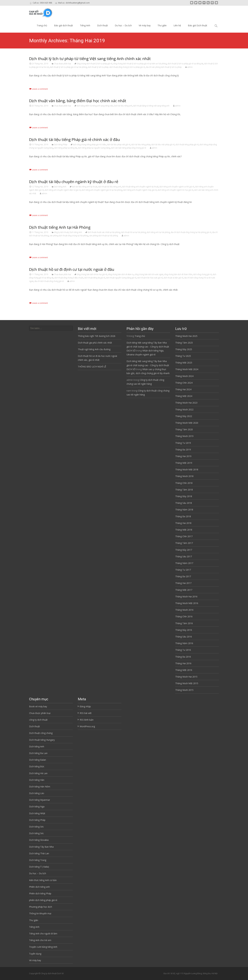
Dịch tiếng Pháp (61, 145)
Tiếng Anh (85, 25)
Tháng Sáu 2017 (184, 556)
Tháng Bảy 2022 (184, 416)
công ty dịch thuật (61, 232)
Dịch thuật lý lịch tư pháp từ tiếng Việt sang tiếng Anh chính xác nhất (90, 59)
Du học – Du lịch (123, 25)
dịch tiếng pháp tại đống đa (66, 148)
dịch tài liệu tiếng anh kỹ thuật (85, 187)
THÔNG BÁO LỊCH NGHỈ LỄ (92, 367)
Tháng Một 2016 (184, 670)
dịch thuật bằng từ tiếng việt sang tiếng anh (151, 106)
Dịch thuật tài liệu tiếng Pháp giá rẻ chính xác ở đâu (74, 139)
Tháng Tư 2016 (183, 650)
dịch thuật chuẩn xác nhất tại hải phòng (104, 232)
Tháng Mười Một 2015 (187, 683)
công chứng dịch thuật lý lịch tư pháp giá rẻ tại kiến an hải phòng (140, 64)
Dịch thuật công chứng (41, 733)
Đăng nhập (85, 706)
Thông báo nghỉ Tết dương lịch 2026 (97, 336)
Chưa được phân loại (62, 64)
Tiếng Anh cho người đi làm (43, 934)
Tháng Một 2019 (184, 463)
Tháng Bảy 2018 (184, 496)
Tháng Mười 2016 (184, 610)
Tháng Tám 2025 (184, 343)
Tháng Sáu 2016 (184, 637)
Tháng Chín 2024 (184, 383)
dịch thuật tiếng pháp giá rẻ (187, 145)
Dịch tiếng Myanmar (40, 800)
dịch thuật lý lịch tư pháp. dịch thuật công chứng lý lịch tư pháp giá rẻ (116, 67)
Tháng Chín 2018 (184, 483)
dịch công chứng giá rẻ (203, 274)
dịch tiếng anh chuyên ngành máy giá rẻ (140, 190)
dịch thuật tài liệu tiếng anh (110, 187)
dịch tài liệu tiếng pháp (141, 145)
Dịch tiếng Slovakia (39, 840)
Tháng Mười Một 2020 (187, 423)
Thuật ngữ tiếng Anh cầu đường (94, 349)
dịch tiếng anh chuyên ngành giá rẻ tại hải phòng (102, 190)
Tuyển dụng (35, 954)
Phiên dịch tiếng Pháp (40, 893)
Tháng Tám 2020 (184, 429)
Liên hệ (177, 25)
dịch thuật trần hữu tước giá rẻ (150, 278)
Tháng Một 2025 (184, 363)
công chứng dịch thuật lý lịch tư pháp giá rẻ (95, 64)
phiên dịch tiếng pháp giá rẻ (43, 900)
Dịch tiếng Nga (37, 807)
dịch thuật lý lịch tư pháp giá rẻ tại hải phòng (68, 67)
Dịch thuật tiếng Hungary (42, 740)
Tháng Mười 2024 (184, 376)
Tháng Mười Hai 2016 (186, 597)
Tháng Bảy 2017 (184, 550)
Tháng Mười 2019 (184, 436)
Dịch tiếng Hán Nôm (40, 787)
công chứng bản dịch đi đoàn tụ (121, 274)
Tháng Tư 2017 (183, 570)
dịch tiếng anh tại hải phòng (158, 232)
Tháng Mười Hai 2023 (186, 403)
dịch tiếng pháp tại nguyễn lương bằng (94, 148)
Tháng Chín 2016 (184, 616)
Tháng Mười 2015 (184, 690)
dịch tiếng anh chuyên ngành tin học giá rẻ (175, 190)
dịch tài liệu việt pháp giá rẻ (163, 145)
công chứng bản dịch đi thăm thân (178, 274)
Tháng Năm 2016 (184, 643)
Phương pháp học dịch (41, 907)
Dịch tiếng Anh (60, 187)
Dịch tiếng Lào (37, 793)
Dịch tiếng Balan (38, 760)
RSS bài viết (86, 713)
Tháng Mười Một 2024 (187, 369)
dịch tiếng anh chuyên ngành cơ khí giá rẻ (177, 187)
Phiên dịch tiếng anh (39, 887)
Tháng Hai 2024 (183, 389)
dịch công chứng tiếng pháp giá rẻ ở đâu (90, 145)
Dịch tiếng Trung (38, 860)
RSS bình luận (87, 720)
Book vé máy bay (38, 706)
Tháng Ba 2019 (183, 450)
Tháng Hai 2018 (183, 523)
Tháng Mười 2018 (184, 476)
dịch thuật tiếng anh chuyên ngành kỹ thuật (140, 187)
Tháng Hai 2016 (183, 663)
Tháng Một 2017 (184, 590)
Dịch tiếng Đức (37, 766)
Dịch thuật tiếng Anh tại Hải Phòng (60, 227)
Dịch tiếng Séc (36, 827)
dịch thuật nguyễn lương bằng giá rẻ (121, 278)
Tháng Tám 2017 (184, 543)
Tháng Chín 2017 (184, 536)
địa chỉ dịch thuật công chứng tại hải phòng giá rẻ (191, 232)
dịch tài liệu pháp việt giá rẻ (119, 145)
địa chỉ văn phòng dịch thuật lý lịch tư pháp (164, 67)
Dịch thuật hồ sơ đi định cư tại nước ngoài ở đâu (72, 269)
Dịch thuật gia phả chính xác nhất (95, 343)
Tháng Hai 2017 (183, 583)
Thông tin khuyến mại (40, 913)
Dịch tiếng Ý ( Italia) (39, 867)
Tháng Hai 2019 (183, 456)
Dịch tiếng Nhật (37, 813)
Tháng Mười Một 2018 (187, 469)
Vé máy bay (145, 25)
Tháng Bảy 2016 (184, 630)
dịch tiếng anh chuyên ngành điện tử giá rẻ (63, 190)
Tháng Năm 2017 (184, 563)
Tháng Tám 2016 (184, 623)
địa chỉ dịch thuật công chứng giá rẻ (49, 281)
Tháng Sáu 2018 (184, 503)
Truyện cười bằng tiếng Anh (43, 947)
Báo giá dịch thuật (64, 25)
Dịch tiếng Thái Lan (39, 853)
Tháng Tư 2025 (183, 356)
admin (190, 67)
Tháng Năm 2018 (184, 510)
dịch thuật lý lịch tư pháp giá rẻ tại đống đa (185, 64)
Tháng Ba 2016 (183, 657)
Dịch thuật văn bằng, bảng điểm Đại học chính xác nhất (78, 101)
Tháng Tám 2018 (184, 490)
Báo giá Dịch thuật (198, 25)
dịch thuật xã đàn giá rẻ (174, 278)
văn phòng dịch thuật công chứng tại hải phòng (69, 236)
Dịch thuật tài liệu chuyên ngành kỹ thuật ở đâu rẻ (74, 182)
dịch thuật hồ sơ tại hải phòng (133, 232)
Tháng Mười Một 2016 (187, 603)
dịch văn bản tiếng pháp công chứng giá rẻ (129, 148)
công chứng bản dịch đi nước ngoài (149, 274)
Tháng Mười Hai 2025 (186, 336)
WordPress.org (87, 726)
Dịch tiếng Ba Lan (38, 753)
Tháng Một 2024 (184, 396)
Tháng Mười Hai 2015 (186, 677)
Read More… (36, 81)
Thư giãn (162, 25)
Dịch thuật (102, 25)
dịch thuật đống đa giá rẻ (95, 278)
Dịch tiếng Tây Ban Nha (41, 847)
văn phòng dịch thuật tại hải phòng (104, 236)
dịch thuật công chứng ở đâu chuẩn (69, 278)
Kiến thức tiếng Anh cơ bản (43, 880)
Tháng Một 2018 (184, 530)
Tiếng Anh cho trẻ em (40, 940)
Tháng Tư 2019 (183, 443)
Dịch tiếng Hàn (37, 780)
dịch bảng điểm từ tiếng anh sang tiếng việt (95, 106)
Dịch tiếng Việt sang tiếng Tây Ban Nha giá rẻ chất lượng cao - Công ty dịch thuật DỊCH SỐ (148, 347)
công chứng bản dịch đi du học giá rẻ (92, 274)
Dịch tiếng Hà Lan (38, 773)
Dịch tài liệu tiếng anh (123, 106)
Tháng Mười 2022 (184, 409)
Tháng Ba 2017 (183, 576)
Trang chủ (42, 25)
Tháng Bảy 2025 (184, 349)
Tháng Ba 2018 (183, 516)
